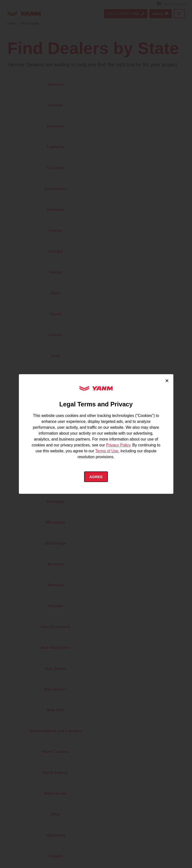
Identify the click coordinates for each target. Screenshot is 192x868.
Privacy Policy (118, 445)
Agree (96, 477)
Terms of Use (107, 451)
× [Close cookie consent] (167, 380)
